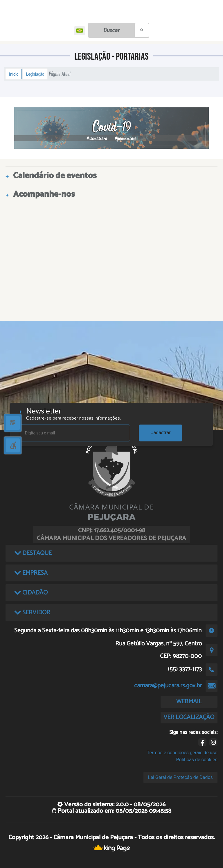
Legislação (35, 74)
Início (14, 74)
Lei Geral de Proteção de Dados (180, 777)
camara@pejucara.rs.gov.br (168, 686)
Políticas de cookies (197, 760)
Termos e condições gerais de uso (182, 753)
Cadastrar (161, 433)
